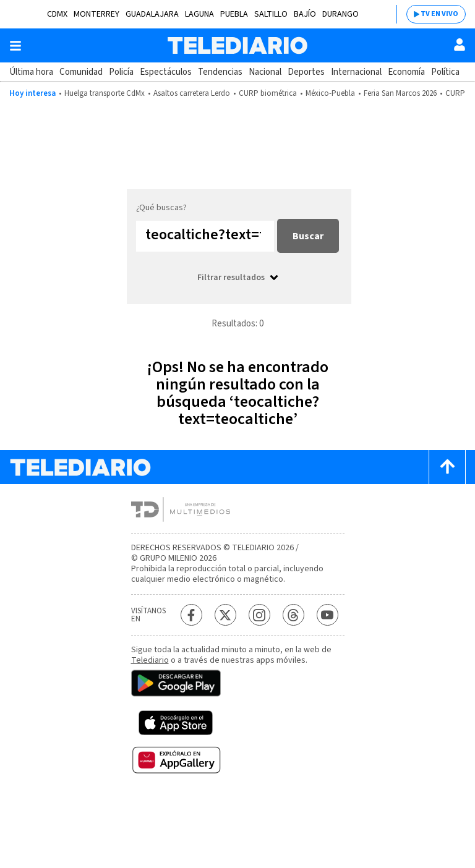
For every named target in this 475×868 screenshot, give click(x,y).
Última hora (31, 72)
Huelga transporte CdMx (105, 93)
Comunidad (81, 72)
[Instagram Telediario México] (259, 615)
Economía (406, 72)
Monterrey (96, 14)
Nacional (265, 72)
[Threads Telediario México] (293, 615)
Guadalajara (152, 14)
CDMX (57, 14)
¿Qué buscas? (161, 208)
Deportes (306, 72)
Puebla (234, 14)
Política (445, 72)
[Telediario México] (237, 45)
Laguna (199, 14)
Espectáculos (166, 72)
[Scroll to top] (447, 467)
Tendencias (220, 72)
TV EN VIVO (439, 14)
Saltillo (271, 14)
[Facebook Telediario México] (191, 615)
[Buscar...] (205, 236)
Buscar (308, 236)
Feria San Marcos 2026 (400, 93)
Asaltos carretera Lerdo (192, 93)
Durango (340, 14)
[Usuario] (460, 45)
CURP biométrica (268, 93)
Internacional (356, 72)
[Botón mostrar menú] (15, 46)
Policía (121, 72)
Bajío (305, 14)
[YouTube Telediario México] (327, 615)
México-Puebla (330, 93)
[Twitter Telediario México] (225, 615)
